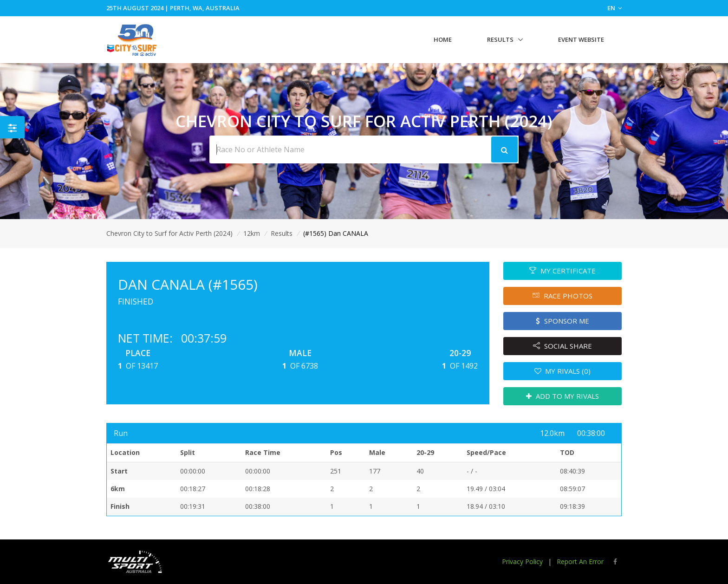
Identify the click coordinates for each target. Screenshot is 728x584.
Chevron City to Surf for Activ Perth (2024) (169, 233)
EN (614, 8)
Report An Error (580, 561)
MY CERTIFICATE (562, 271)
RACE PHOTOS (562, 296)
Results (500, 39)
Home (443, 39)
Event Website (581, 39)
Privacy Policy (522, 561)
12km (252, 233)
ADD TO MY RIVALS (562, 396)
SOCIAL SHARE (562, 346)
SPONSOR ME (562, 321)
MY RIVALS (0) (563, 371)
